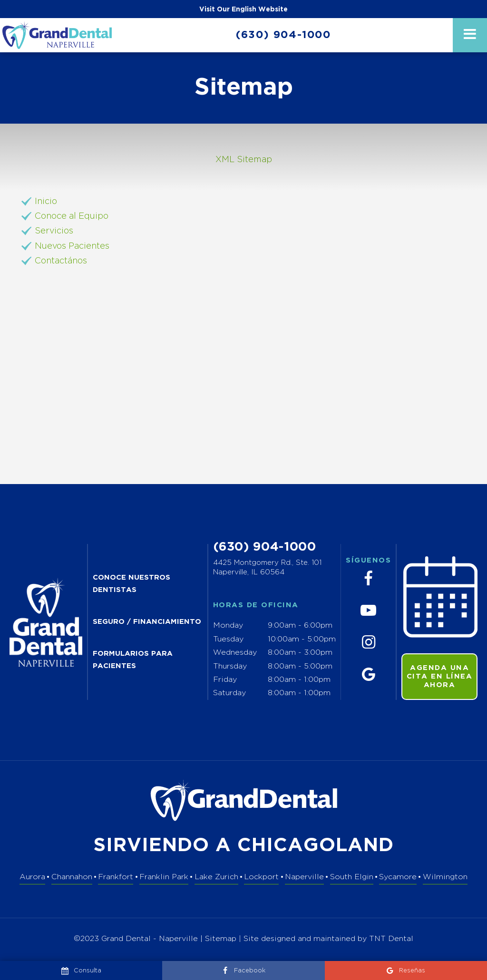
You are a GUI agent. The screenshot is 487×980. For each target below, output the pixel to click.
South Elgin (352, 877)
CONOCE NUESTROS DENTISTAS (131, 584)
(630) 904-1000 (283, 35)
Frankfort (116, 877)
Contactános (61, 261)
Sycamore (398, 877)
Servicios (54, 231)
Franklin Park (164, 877)
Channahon (72, 877)
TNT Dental (391, 939)
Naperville (304, 877)
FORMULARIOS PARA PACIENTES (133, 660)
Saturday (229, 693)
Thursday (230, 666)
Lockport (261, 877)
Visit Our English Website (243, 10)
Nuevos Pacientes (72, 246)
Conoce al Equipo (72, 216)
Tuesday (228, 639)
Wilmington (445, 877)
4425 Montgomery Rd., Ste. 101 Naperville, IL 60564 (267, 568)
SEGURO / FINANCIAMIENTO (147, 622)
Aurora (32, 877)
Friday (225, 680)
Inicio (46, 202)
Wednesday (235, 653)
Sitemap (221, 939)
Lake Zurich (216, 877)
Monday (228, 626)
